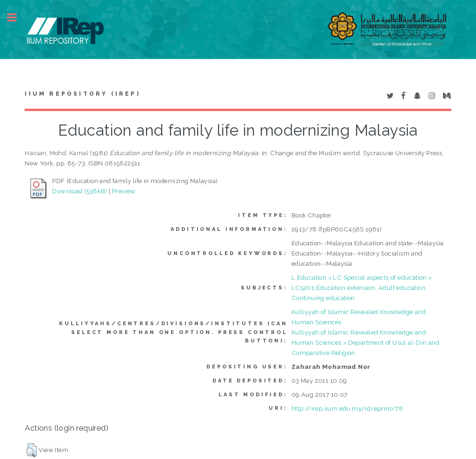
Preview (124, 191)
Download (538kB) (79, 191)
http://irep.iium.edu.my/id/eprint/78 (347, 408)
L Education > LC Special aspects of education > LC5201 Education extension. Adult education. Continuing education (362, 288)
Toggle (17, 17)
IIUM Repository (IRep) (82, 94)
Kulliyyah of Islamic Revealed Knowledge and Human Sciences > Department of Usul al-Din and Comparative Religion (365, 342)
